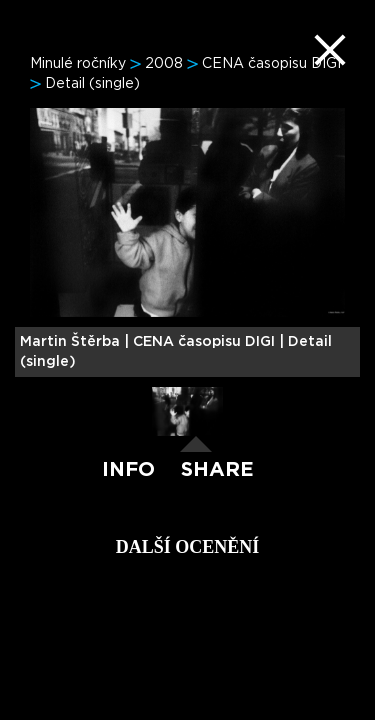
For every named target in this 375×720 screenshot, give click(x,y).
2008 (164, 64)
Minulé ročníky (78, 64)
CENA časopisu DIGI (271, 64)
